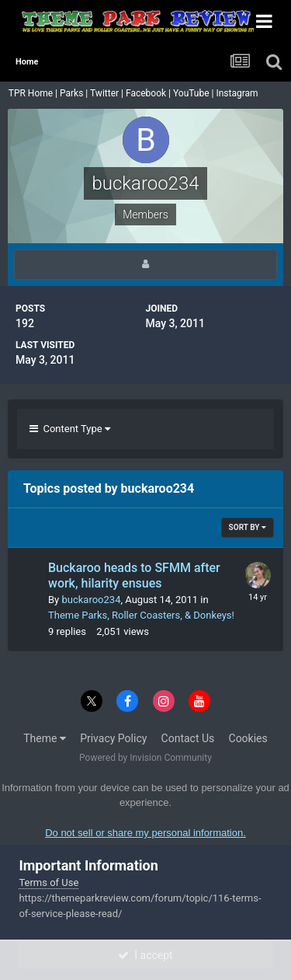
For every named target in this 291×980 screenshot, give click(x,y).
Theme (45, 738)
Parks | (75, 93)
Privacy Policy (113, 738)
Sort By (248, 527)
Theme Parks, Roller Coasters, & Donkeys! (141, 615)
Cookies (248, 738)
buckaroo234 (91, 600)
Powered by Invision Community (145, 758)
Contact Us (188, 738)
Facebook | (149, 93)
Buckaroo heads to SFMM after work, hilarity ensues (134, 576)
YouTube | (195, 93)
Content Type (70, 429)
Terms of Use (48, 882)
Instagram (238, 93)
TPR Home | (32, 93)
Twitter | (108, 93)
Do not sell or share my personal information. (145, 833)
